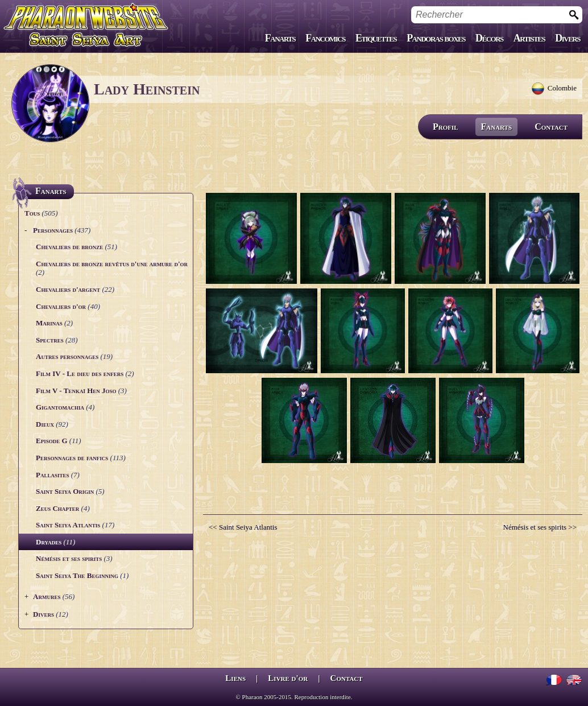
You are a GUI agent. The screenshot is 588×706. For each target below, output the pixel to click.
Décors (489, 38)
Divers (568, 38)
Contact (551, 127)
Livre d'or (288, 678)
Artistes (529, 38)
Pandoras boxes (436, 38)
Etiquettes (376, 38)
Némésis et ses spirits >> (540, 527)
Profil (446, 127)
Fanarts (280, 38)
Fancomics (325, 38)
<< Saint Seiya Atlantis (243, 527)
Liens (235, 678)
